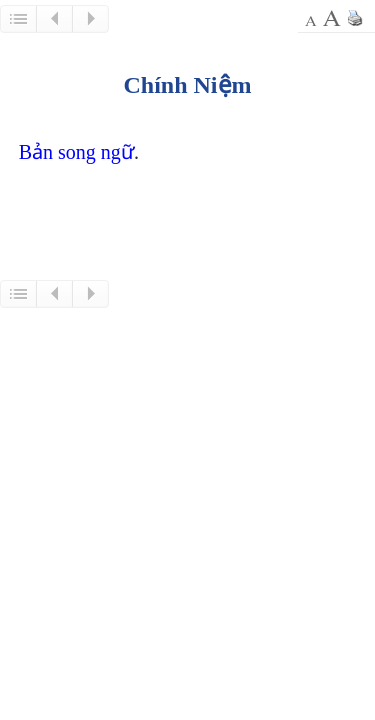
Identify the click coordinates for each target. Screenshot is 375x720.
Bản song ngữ (76, 152)
